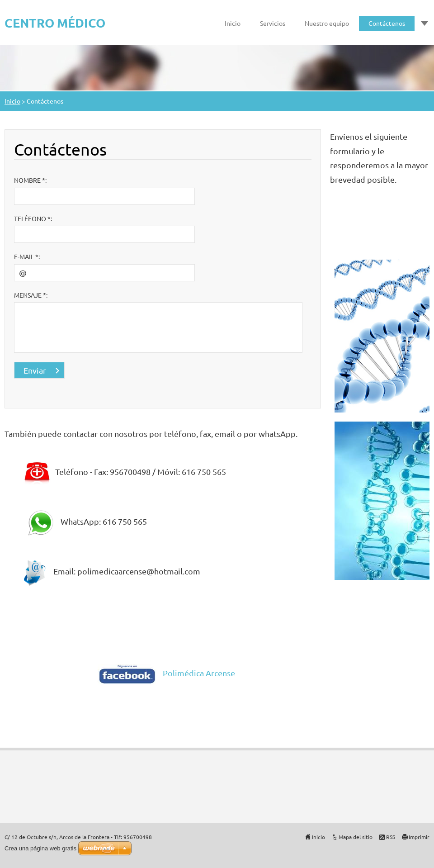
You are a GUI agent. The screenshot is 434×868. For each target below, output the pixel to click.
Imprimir (419, 837)
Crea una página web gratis (40, 848)
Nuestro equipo (327, 23)
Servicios (273, 23)
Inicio (233, 23)
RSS (391, 837)
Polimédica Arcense (199, 673)
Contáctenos (387, 23)
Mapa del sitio (356, 837)
